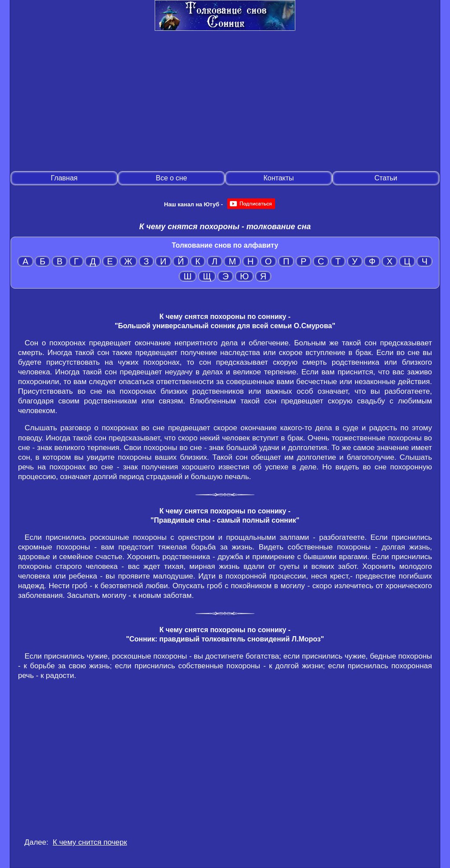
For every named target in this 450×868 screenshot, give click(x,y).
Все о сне (171, 178)
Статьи (386, 178)
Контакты (278, 178)
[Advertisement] (225, 102)
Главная (64, 178)
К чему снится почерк (90, 842)
